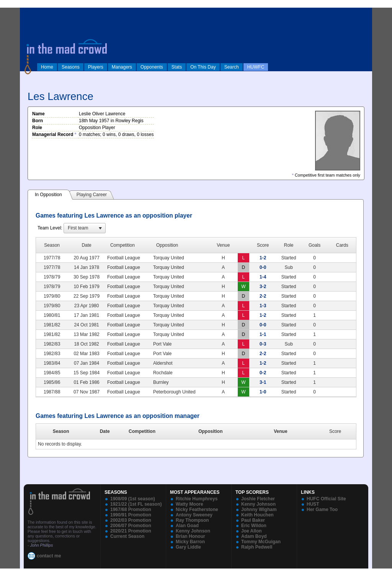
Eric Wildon (254, 526)
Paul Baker (253, 520)
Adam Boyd (254, 536)
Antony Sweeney (194, 515)
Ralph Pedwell (257, 547)
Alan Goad (187, 526)
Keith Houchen (257, 515)
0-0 (263, 267)
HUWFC (256, 67)
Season (61, 431)
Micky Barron (190, 542)
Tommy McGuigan (261, 542)
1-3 (263, 306)
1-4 (263, 277)
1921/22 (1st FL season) (136, 504)
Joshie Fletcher (258, 499)
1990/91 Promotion (131, 515)
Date (105, 431)
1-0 (263, 392)
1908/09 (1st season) (133, 499)
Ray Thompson (192, 520)
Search (232, 67)
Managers (122, 67)
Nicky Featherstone (197, 510)
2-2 (263, 296)
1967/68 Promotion (131, 510)
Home (47, 67)
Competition (142, 431)
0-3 (263, 344)
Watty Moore (189, 504)
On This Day (203, 67)
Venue (280, 431)
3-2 (263, 287)
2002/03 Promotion (131, 520)
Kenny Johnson (193, 531)
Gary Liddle (188, 547)
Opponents (152, 67)
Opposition (210, 431)
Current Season (127, 536)
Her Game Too (322, 510)
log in (28, 12)
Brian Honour (190, 536)
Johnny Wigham (259, 510)
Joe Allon (252, 531)
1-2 (263, 258)
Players (96, 67)
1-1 (263, 334)
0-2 (263, 373)
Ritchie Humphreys (197, 499)
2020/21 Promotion (131, 531)
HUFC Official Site (326, 499)
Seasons (71, 67)
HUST (313, 504)
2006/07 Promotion (131, 526)
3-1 (263, 382)
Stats (177, 67)
